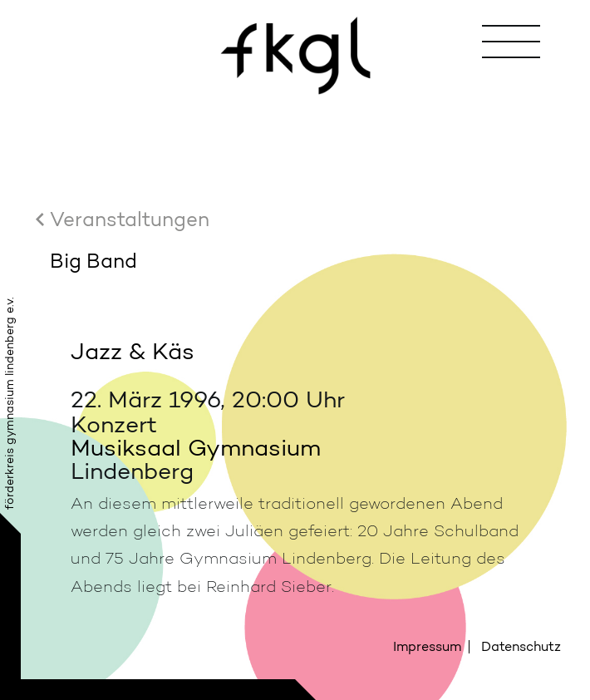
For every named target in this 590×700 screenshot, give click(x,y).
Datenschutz (521, 646)
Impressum (427, 646)
